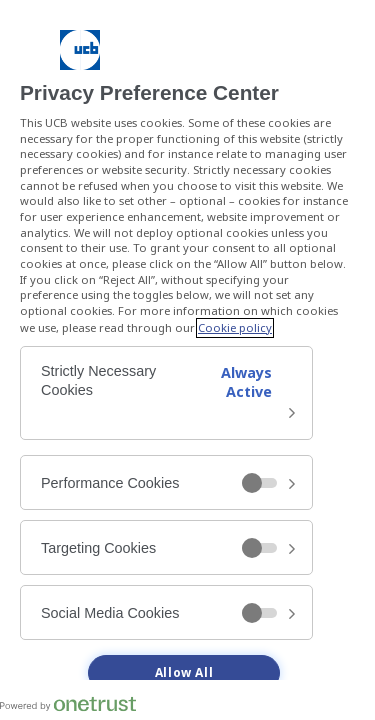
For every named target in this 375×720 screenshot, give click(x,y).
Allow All (184, 673)
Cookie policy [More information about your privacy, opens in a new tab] (235, 328)
